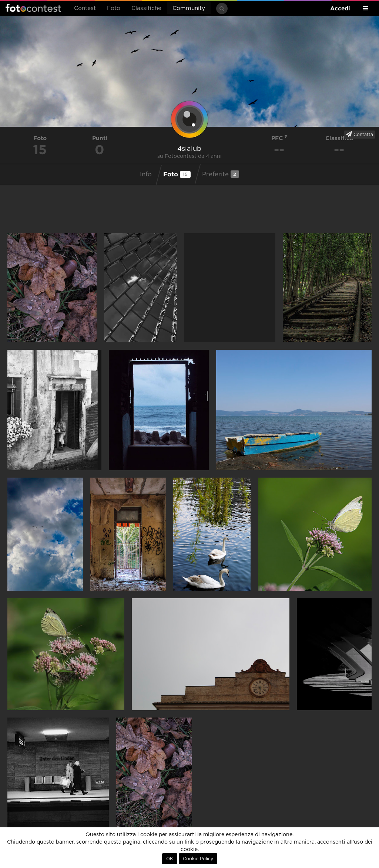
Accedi (340, 8)
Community (189, 8)
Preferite (221, 174)
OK (170, 859)
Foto (114, 8)
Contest (85, 8)
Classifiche (146, 8)
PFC (279, 138)
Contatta (360, 134)
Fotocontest (33, 8)
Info (146, 174)
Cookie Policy (198, 859)
